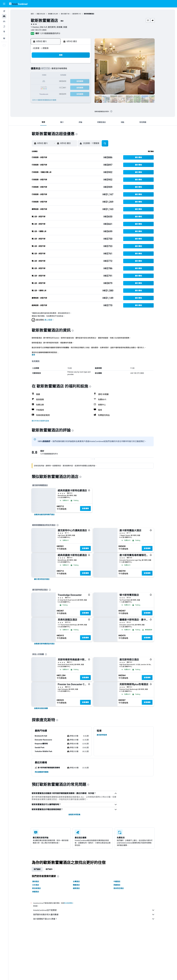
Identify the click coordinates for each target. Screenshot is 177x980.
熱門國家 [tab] (37, 869)
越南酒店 (76, 888)
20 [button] (73, 81)
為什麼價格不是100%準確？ (94, 919)
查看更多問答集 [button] (74, 815)
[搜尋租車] (4, 21)
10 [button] (55, 76)
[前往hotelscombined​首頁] (18, 4)
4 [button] (61, 70)
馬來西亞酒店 (119, 888)
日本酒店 (36, 885)
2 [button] (49, 70)
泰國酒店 (36, 892)
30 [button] (49, 93)
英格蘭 (50, 14)
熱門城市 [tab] (49, 869)
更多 (33, 355)
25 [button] (61, 87)
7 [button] (79, 70)
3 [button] (55, 70)
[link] (44, 515)
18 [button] (61, 81)
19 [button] (67, 81)
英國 (38, 14)
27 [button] (73, 87)
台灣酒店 (76, 882)
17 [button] (55, 81)
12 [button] (67, 76)
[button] (4, 4)
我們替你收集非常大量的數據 (94, 915)
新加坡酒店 (36, 888)
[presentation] (111, 111)
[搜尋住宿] (4, 16)
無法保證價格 (68, 903)
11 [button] (61, 76)
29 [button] (84, 87)
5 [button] (67, 70)
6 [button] (73, 70)
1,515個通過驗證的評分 (50, 33)
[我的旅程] (4, 38)
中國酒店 (117, 882)
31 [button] (55, 93)
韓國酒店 (76, 885)
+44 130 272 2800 (39, 30)
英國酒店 (117, 885)
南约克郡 (64, 14)
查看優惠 (85, 508)
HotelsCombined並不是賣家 (94, 910)
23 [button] (49, 87)
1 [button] (84, 64)
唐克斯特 (75, 14)
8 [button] (84, 70)
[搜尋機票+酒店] (4, 26)
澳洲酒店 (36, 882)
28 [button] (79, 87)
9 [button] (49, 76)
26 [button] (67, 87)
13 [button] (73, 76)
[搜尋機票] (4, 11)
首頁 (32, 14)
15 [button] (84, 76)
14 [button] (79, 76)
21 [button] (79, 81)
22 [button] (84, 81)
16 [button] (49, 81)
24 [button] (55, 87)
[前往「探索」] (4, 32)
